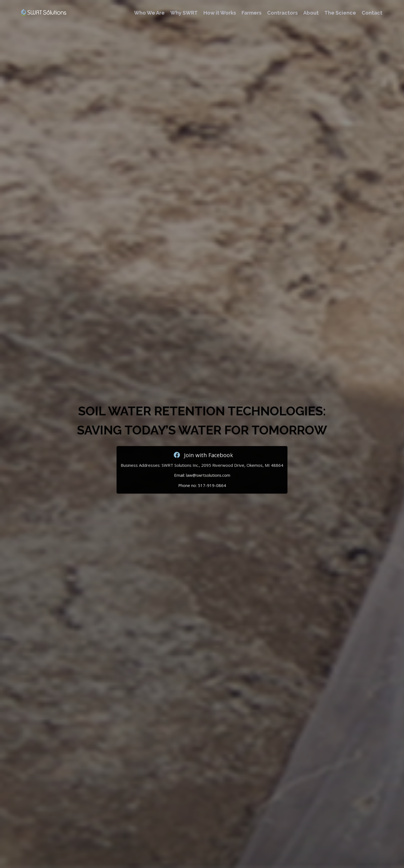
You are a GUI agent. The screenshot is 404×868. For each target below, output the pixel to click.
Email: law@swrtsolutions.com (202, 473)
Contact (372, 13)
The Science (340, 13)
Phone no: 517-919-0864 (202, 482)
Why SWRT (184, 13)
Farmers (252, 13)
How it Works (220, 13)
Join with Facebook (202, 454)
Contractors (282, 13)
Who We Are (149, 13)
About (311, 13)
